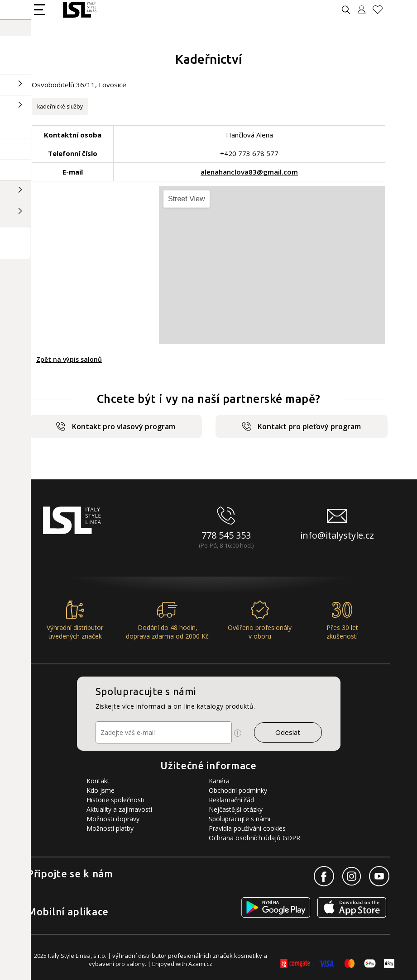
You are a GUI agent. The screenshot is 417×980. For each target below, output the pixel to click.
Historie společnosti (115, 800)
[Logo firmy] (79, 10)
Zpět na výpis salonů (69, 359)
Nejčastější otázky (236, 809)
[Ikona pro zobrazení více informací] (238, 733)
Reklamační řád (231, 800)
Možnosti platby (110, 828)
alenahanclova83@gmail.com (249, 172)
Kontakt (98, 781)
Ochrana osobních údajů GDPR (254, 838)
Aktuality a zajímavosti (119, 809)
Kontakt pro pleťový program (301, 426)
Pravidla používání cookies (247, 828)
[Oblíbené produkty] (381, 10)
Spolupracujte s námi (240, 819)
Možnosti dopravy (113, 819)
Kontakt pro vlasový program (116, 426)
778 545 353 (226, 535)
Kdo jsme (101, 790)
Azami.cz (200, 964)
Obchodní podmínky (238, 790)
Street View (187, 199)
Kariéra (219, 781)
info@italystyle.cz (337, 535)
